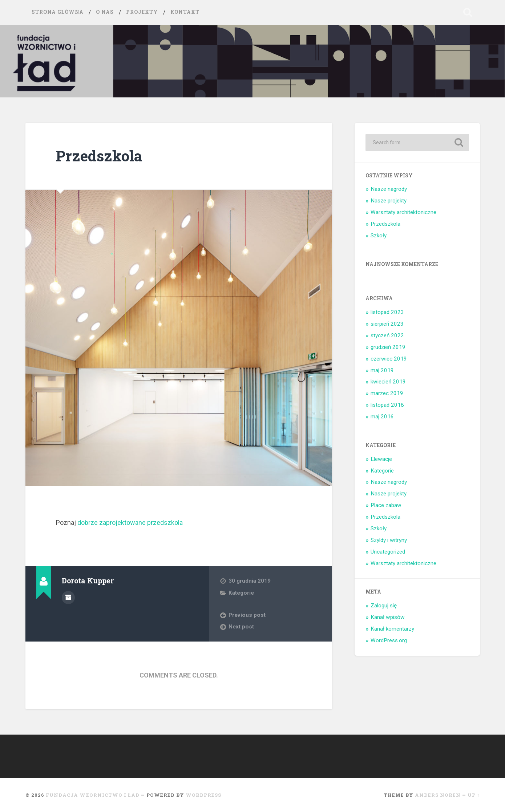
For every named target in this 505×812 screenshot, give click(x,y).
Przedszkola (99, 156)
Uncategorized (388, 552)
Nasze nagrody (389, 189)
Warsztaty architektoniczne (403, 212)
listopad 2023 (387, 312)
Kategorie (241, 593)
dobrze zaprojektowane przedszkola (130, 522)
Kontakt (185, 12)
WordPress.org (389, 640)
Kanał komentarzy (392, 629)
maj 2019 (382, 370)
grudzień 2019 (388, 347)
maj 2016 (382, 417)
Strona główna (58, 12)
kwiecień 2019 (388, 382)
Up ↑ (474, 795)
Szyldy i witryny (389, 540)
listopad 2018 (387, 405)
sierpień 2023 (387, 324)
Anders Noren (438, 795)
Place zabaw (386, 505)
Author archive (68, 598)
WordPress (203, 795)
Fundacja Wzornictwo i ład (93, 795)
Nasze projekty (389, 201)
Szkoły (379, 236)
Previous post (247, 615)
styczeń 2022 (387, 335)
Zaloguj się (384, 606)
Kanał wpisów (388, 617)
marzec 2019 (387, 393)
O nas (105, 12)
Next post (241, 627)
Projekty (142, 12)
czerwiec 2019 (389, 359)
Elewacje (381, 459)
